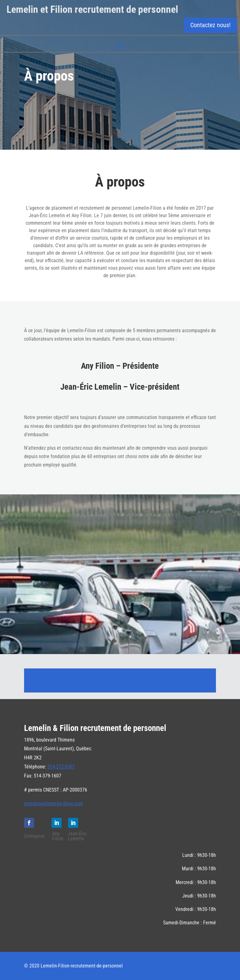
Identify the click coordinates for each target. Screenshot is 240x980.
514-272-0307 (61, 767)
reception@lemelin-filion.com (53, 804)
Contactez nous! (210, 25)
